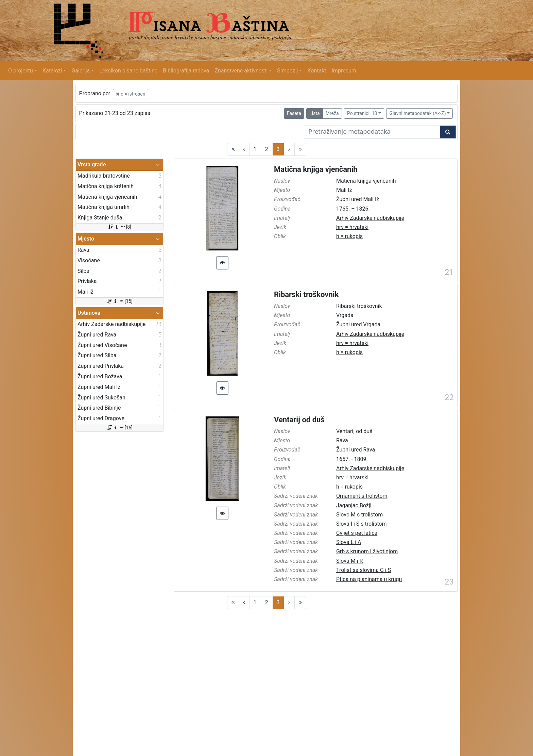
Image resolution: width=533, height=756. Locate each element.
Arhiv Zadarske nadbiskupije (370, 218)
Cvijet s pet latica (357, 533)
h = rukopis (349, 236)
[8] (119, 227)
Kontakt (317, 71)
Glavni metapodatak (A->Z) (417, 113)
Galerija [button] (81, 71)
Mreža (332, 113)
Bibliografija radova (186, 71)
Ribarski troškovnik (306, 294)
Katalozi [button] (52, 71)
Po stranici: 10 (362, 113)
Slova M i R (349, 561)
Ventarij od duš (299, 420)
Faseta (294, 113)
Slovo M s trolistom (359, 515)
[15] (119, 301)
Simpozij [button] (287, 71)
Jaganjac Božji (354, 505)
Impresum (344, 71)
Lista (314, 113)
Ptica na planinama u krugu (369, 579)
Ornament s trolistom (362, 496)
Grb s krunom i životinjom (367, 551)
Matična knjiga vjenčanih (316, 169)
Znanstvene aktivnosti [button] (241, 71)
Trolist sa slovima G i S (364, 570)
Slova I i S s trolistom (361, 524)
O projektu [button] (21, 71)
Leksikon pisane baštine (128, 71)
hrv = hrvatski (352, 227)
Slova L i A (349, 542)
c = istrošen (131, 94)
